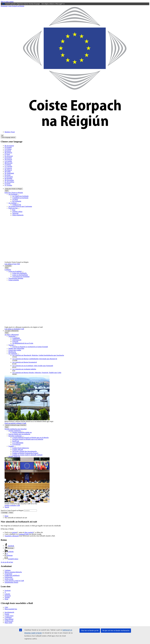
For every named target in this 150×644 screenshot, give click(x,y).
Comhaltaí (8, 266)
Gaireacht (15, 342)
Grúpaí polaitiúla (14, 280)
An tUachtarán (13, 194)
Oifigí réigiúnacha (18, 215)
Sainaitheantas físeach (11, 582)
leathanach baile (24, 534)
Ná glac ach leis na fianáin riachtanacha (116, 631)
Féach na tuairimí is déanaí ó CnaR (15, 423)
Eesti (7, 154)
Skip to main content (7, 2)
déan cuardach (29, 532)
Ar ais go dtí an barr (7, 562)
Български (9, 146)
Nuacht (7, 507)
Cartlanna (8, 570)
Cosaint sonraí (9, 616)
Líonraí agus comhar (15, 350)
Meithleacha (12, 352)
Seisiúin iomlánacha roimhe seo (22, 432)
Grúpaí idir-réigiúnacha (19, 273)
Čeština (8, 149)
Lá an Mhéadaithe (18, 443)
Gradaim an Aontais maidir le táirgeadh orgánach (27, 455)
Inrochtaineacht (9, 612)
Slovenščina (9, 182)
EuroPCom (16, 441)
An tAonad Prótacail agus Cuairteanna (20, 206)
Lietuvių (8, 168)
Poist (14, 210)
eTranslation (8, 574)
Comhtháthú (16, 338)
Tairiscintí (15, 213)
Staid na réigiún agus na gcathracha (19, 434)
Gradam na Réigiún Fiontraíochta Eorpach (25, 453)
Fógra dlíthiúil (9, 619)
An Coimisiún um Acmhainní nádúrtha (24, 369)
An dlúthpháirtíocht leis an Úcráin (23, 343)
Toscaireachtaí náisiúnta (16, 278)
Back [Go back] (7, 191)
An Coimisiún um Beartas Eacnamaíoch (25, 362)
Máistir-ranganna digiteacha (13, 572)
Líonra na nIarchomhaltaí (20, 275)
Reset (11, 513)
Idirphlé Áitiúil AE (14, 457)
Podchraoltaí (8, 577)
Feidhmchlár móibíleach (12, 575)
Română (8, 178)
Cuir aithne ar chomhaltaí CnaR (14, 329)
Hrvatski (8, 163)
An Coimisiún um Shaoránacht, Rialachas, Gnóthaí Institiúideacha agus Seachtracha (38, 355)
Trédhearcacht (17, 205)
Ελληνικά (9, 156)
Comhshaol (8, 617)
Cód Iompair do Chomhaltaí (21, 277)
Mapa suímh (8, 623)
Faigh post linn (13, 208)
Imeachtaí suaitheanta (15, 436)
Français (8, 159)
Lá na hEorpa (16, 444)
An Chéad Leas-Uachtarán (20, 196)
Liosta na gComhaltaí (15, 271)
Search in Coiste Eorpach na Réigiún (12, 510)
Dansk (8, 151)
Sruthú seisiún (9, 579)
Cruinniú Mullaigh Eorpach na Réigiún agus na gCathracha (30, 438)
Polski (8, 175)
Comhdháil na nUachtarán (20, 198)
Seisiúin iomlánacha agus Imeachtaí (16, 425)
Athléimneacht (17, 340)
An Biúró (15, 199)
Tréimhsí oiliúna (17, 212)
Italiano (8, 165)
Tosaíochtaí (12, 336)
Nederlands (9, 173)
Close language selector (8, 137)
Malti (8, 171)
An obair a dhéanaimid (12, 331)
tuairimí (14, 532)
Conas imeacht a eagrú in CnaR (14, 581)
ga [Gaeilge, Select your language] (2, 135)
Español (8, 147)
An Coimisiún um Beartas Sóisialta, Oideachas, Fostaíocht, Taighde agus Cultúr (37, 373)
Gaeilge (8, 161)
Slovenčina (9, 180)
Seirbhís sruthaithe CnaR (12, 505)
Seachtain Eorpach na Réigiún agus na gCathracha (28, 439)
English (8, 158)
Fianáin (7, 614)
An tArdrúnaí (13, 203)
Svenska (8, 185)
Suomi (7, 184)
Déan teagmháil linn (11, 609)
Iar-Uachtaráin (17, 201)
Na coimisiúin (13, 354)
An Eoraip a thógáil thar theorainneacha (24, 451)
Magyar (8, 170)
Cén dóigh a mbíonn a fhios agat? (53, 4)
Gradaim (11, 446)
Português (9, 177)
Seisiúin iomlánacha (15, 431)
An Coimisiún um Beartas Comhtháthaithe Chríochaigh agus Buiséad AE (35, 359)
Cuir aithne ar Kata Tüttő (12, 264)
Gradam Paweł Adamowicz (21, 448)
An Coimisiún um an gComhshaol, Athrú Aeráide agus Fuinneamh (33, 366)
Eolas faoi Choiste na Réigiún (14, 189)
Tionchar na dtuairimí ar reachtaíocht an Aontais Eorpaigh (30, 347)
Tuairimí (11, 345)
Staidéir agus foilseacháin (16, 348)
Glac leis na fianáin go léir (90, 631)
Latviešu (8, 166)
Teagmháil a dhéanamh (12, 536)
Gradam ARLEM (18, 450)
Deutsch (8, 153)
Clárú (6, 607)
